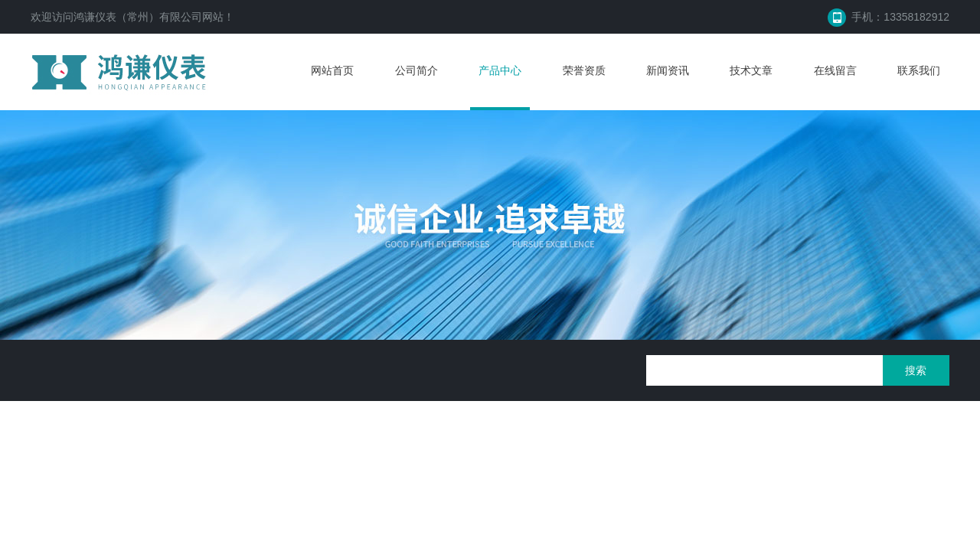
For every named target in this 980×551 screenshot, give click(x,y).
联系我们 (919, 70)
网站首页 (332, 70)
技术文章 (751, 70)
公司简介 (416, 70)
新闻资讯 (668, 70)
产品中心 (500, 70)
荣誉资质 (584, 70)
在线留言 (835, 70)
